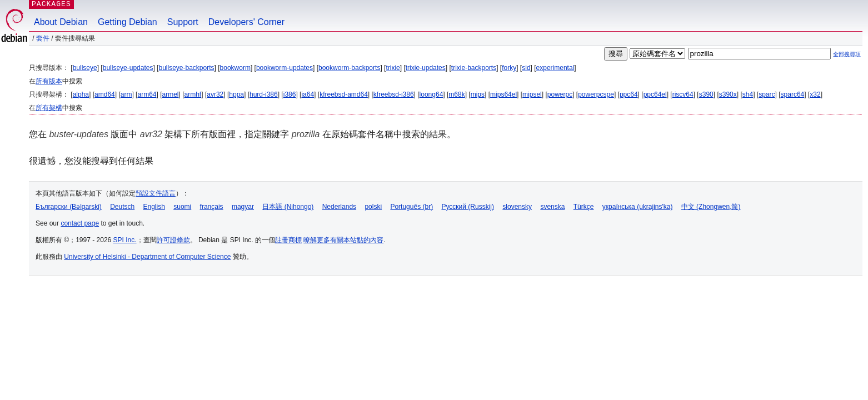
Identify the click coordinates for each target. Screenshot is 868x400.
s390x (728, 94)
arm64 (147, 94)
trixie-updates (426, 68)
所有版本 (49, 81)
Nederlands (339, 207)
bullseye (85, 68)
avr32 (215, 94)
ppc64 (629, 94)
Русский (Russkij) (468, 207)
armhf (193, 94)
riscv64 (683, 94)
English (154, 207)
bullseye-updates (128, 68)
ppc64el (655, 94)
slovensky (517, 207)
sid (526, 68)
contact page (80, 223)
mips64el (503, 94)
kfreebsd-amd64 (344, 94)
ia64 (308, 94)
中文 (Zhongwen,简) (711, 207)
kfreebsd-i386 (394, 94)
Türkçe (584, 207)
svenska (552, 207)
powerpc (560, 94)
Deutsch (122, 207)
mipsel (532, 94)
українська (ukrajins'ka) (638, 207)
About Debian (61, 22)
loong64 (431, 94)
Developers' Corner (246, 22)
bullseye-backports (186, 68)
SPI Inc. (125, 240)
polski (373, 207)
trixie (393, 68)
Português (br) (411, 207)
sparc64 (793, 94)
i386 (290, 94)
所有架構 (49, 108)
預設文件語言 (156, 193)
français (212, 207)
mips (478, 94)
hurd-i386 (264, 94)
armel (171, 94)
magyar (243, 207)
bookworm (235, 68)
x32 (815, 94)
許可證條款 (173, 240)
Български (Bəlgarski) (69, 207)
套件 (43, 38)
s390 (706, 94)
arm (126, 94)
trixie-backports (474, 68)
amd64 (105, 94)
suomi (182, 207)
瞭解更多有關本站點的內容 (343, 240)
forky (509, 68)
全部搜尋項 (847, 54)
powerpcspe (596, 94)
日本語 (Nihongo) (288, 207)
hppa (236, 94)
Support (183, 22)
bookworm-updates (285, 68)
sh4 (748, 94)
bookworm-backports (349, 68)
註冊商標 (288, 240)
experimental (555, 68)
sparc (767, 94)
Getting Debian (128, 22)
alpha (81, 94)
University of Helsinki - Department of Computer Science (147, 257)
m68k (457, 94)
